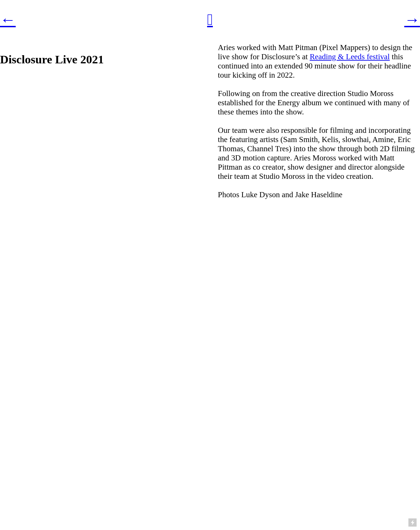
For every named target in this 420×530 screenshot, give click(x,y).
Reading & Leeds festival (350, 57)
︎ (210, 20)
